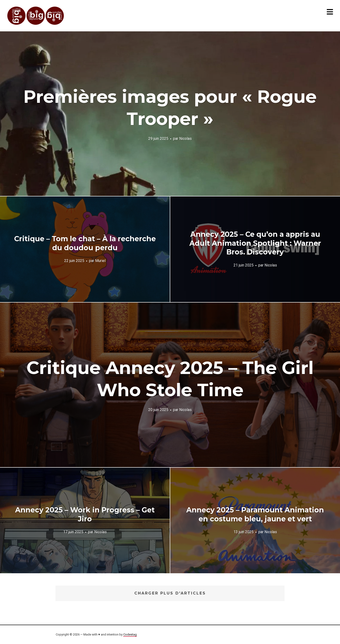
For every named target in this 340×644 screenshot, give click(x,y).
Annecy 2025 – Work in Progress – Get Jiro (85, 514)
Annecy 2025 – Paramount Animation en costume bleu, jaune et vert (255, 514)
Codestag (130, 634)
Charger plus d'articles (170, 593)
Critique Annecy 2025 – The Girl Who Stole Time (170, 379)
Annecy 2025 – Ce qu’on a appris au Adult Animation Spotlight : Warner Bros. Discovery (255, 243)
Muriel (100, 261)
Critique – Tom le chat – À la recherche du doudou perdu (85, 243)
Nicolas (185, 138)
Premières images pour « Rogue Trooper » (170, 108)
